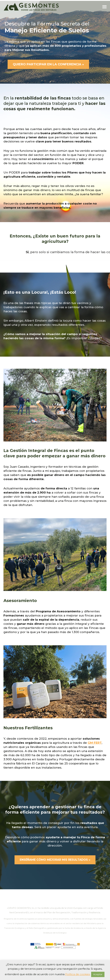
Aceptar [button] (98, 974)
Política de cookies (77, 974)
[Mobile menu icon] (104, 7)
